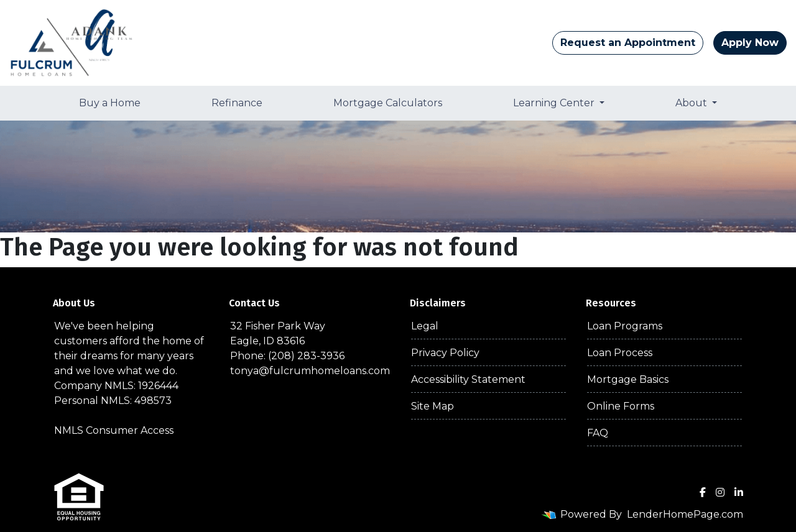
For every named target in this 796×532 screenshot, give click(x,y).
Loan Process (620, 353)
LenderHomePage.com (685, 514)
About (692, 103)
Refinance (237, 103)
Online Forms (621, 406)
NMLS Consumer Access (114, 430)
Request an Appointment (628, 43)
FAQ (598, 433)
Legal (425, 326)
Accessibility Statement (468, 379)
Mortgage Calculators (388, 103)
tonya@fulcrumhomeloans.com (310, 371)
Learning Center (555, 103)
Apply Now (750, 43)
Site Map (433, 406)
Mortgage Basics (628, 379)
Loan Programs (625, 326)
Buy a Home (110, 103)
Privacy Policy (445, 353)
